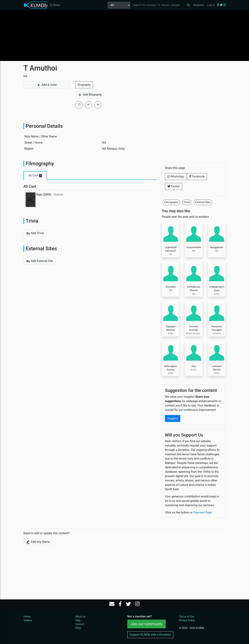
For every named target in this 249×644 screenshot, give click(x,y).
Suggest (173, 418)
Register (199, 5)
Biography (84, 85)
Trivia (187, 202)
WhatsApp (176, 176)
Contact (80, 624)
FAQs (78, 628)
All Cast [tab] (35, 175)
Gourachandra (194, 247)
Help (78, 620)
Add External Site (39, 261)
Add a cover (47, 85)
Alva (194, 366)
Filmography (171, 202)
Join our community (147, 624)
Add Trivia (35, 233)
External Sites (203, 202)
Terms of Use (187, 617)
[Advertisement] (125, 35)
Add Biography (90, 95)
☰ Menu (55, 5)
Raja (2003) (44, 194)
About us (80, 617)
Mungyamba (217, 247)
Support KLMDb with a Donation (150, 635)
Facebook (197, 176)
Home (27, 617)
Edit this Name (38, 542)
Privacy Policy (187, 620)
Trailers (28, 620)
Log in (211, 5)
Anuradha (171, 287)
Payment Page (203, 512)
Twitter (174, 186)
